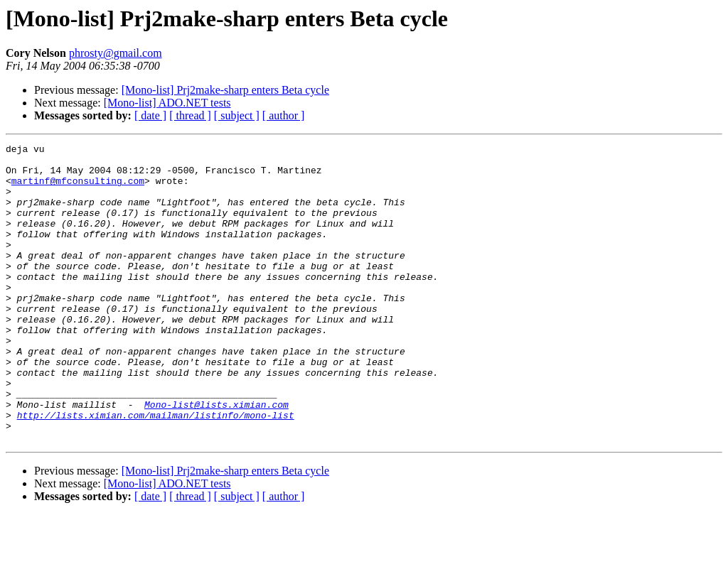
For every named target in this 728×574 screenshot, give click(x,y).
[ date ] (150, 115)
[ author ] (284, 115)
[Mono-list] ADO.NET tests (167, 103)
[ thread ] (190, 115)
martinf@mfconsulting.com (78, 189)
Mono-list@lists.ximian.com (216, 457)
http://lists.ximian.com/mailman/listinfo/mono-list (156, 470)
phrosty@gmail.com (116, 53)
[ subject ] (237, 115)
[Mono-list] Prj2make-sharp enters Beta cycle (225, 90)
